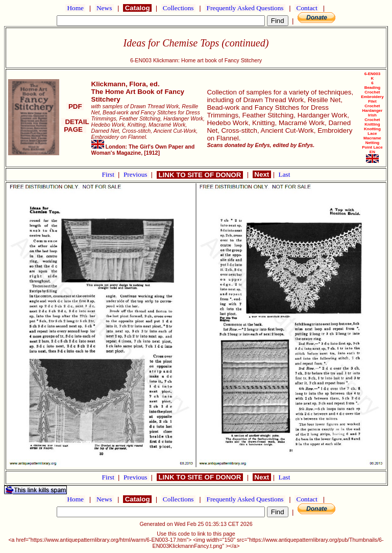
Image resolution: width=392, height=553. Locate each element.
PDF (75, 106)
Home (75, 8)
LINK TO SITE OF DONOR (200, 175)
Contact (307, 8)
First (109, 174)
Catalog (137, 8)
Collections (178, 8)
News (104, 8)
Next (262, 174)
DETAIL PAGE (75, 126)
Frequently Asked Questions (245, 8)
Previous (136, 174)
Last (285, 174)
